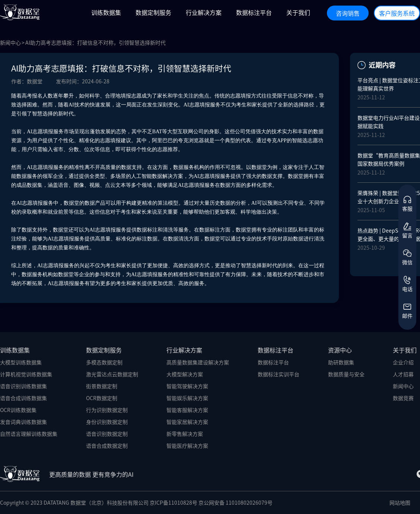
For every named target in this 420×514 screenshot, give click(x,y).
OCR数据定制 (102, 398)
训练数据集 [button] (106, 12)
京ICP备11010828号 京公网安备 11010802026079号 (211, 502)
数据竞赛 (403, 398)
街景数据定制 (102, 386)
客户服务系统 (397, 13)
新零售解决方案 (185, 434)
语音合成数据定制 (107, 446)
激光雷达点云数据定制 (112, 374)
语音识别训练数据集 (23, 386)
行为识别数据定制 (107, 410)
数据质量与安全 (346, 374)
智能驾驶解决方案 (187, 386)
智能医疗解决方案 (187, 446)
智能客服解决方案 (187, 410)
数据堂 (71, 203)
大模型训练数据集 (21, 362)
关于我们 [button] (298, 12)
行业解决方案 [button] (204, 12)
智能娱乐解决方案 (187, 398)
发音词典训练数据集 (23, 422)
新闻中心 (10, 42)
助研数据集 (341, 362)
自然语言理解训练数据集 (29, 434)
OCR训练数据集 (18, 410)
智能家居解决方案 (187, 422)
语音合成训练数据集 (23, 398)
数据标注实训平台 (279, 374)
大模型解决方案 (185, 374)
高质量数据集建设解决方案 (198, 362)
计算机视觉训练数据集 (26, 374)
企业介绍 (403, 362)
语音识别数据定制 (107, 434)
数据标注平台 (273, 362)
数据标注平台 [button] (254, 12)
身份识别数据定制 (107, 422)
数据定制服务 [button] (153, 12)
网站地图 (400, 502)
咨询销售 (348, 13)
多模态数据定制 (104, 362)
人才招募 (403, 374)
